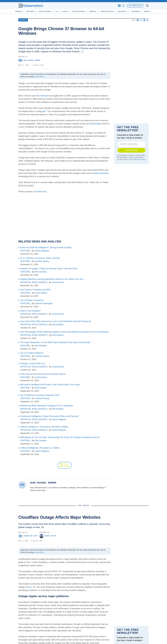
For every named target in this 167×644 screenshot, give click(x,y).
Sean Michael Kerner (29, 60)
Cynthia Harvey (42, 261)
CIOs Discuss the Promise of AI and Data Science (43, 374)
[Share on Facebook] (138, 20)
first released (42, 96)
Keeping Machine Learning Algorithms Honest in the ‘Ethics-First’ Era (52, 279)
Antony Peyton (48, 536)
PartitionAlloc (95, 124)
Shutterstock (41, 192)
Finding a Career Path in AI (33, 363)
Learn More (40, 77)
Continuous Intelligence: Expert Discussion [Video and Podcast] (49, 416)
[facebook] (119, 6)
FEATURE (25, 251)
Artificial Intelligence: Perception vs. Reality (40, 448)
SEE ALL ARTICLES (65, 465)
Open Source (115, 11)
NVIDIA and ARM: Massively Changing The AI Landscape (47, 406)
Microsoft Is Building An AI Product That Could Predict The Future (50, 385)
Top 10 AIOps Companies (32, 300)
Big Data (38, 11)
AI (64, 11)
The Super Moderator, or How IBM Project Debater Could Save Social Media (55, 342)
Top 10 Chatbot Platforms (32, 353)
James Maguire (42, 251)
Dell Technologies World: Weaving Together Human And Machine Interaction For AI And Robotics (64, 332)
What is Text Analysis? (30, 311)
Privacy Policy (141, 159)
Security (130, 11)
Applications (86, 11)
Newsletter (135, 6)
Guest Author (58, 282)
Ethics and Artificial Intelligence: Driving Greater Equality (46, 247)
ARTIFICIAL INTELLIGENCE (33, 282)
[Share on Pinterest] (144, 20)
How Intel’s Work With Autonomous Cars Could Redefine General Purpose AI (55, 321)
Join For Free (132, 150)
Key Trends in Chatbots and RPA (35, 290)
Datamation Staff (28, 536)
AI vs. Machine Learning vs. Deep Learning (40, 258)
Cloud (73, 11)
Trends (26, 11)
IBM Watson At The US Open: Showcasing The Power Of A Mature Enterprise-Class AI (60, 437)
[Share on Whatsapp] (148, 20)
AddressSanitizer (101, 173)
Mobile (101, 11)
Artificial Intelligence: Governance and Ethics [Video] (44, 427)
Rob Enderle (41, 272)
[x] (123, 6)
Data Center (53, 11)
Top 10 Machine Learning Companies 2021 (40, 395)
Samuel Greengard (44, 303)
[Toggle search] (147, 6)
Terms (131, 159)
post (44, 111)
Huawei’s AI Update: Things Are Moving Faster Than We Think (49, 269)
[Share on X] (141, 20)
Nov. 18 (32, 587)
